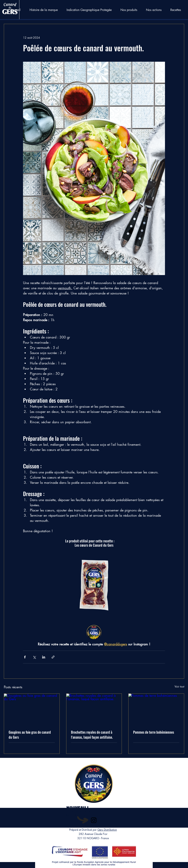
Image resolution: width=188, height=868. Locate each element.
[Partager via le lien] (53, 657)
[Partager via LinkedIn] (44, 657)
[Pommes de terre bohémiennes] (156, 709)
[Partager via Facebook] (25, 657)
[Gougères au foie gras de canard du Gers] (32, 709)
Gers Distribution (107, 830)
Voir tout (179, 686)
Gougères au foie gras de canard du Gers (30, 735)
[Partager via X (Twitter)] (34, 657)
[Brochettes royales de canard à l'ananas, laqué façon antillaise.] (94, 709)
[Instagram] (94, 820)
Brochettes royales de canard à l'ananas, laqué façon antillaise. (92, 735)
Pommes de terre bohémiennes (154, 732)
